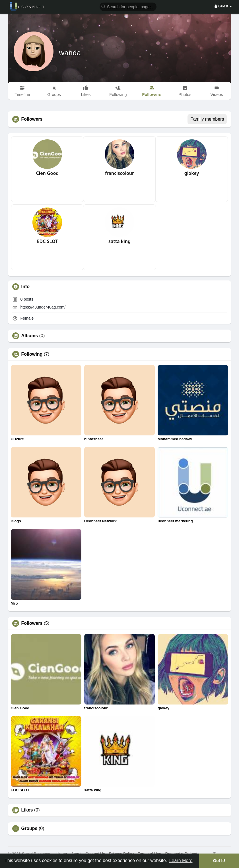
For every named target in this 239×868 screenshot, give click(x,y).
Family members (207, 119)
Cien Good (47, 173)
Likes (27, 810)
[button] (128, 6)
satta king (119, 241)
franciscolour (119, 173)
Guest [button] (223, 6)
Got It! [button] (219, 861)
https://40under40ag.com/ (43, 307)
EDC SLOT (47, 241)
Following (32, 354)
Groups (29, 829)
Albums (30, 336)
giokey (192, 173)
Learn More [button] (181, 860)
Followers (32, 623)
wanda (70, 53)
